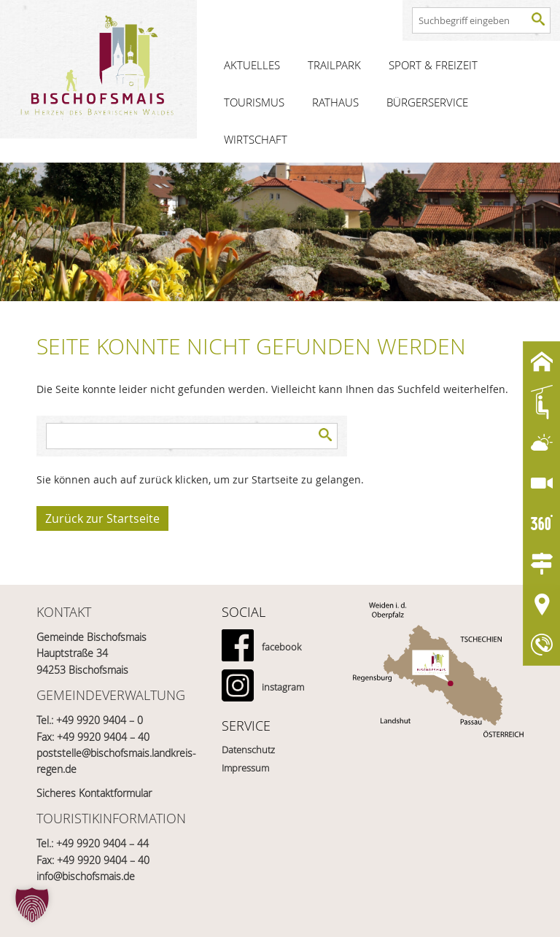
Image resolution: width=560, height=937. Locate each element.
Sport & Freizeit (433, 65)
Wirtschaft (256, 139)
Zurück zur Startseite (102, 518)
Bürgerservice (427, 102)
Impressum (245, 768)
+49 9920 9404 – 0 (100, 720)
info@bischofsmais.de (86, 876)
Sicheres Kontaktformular (94, 793)
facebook (281, 647)
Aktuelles (252, 65)
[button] (32, 905)
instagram (283, 687)
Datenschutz (248, 750)
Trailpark (334, 65)
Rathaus (335, 102)
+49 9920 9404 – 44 (102, 843)
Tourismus (254, 102)
